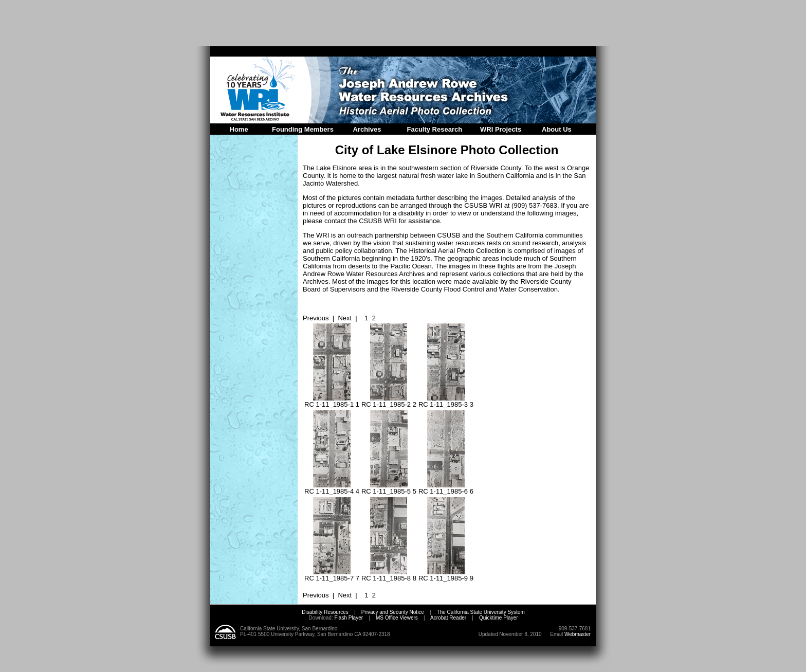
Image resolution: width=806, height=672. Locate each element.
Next (345, 318)
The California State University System (481, 612)
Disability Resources (325, 612)
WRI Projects (501, 129)
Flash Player (348, 618)
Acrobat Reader (448, 618)
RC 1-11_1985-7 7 (332, 575)
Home (239, 129)
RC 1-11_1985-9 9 (446, 575)
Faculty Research (435, 129)
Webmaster (578, 634)
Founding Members (303, 129)
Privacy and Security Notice (393, 612)
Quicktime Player (499, 618)
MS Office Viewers (397, 618)
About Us (557, 129)
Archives (367, 129)
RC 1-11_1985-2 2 (389, 401)
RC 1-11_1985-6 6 (446, 488)
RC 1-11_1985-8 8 (389, 575)
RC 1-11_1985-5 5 (389, 488)
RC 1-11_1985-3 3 (446, 401)
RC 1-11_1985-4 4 (332, 488)
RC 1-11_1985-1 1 (332, 401)
